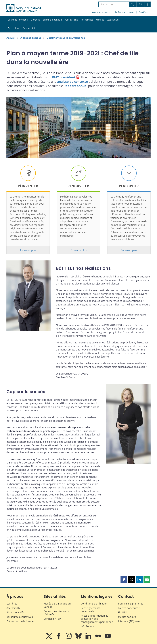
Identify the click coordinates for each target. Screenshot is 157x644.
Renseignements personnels (90, 610)
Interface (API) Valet (129, 621)
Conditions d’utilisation (94, 604)
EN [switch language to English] (140, 4)
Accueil (11, 38)
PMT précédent (64, 77)
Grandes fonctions (18, 20)
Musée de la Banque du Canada (57, 605)
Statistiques (113, 20)
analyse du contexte (72, 82)
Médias (100, 20)
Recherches (87, 20)
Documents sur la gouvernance (66, 38)
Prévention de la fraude (20, 621)
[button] (124, 580)
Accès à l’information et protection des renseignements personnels (97, 619)
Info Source (87, 626)
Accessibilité (13, 608)
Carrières (144, 12)
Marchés (35, 20)
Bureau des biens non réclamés (56, 613)
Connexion (52, 619)
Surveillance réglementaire (23, 28)
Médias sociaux (127, 617)
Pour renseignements (131, 604)
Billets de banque (52, 20)
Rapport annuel (76, 86)
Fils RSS (122, 612)
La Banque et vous (125, 12)
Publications (71, 20)
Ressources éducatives (20, 617)
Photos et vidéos (16, 612)
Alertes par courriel (129, 608)
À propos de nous (101, 12)
